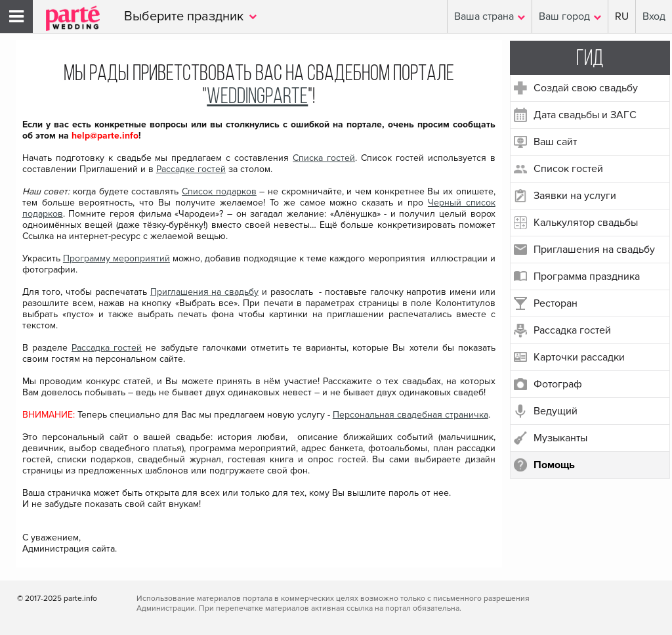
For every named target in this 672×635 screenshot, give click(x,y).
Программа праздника (587, 276)
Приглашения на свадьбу (594, 250)
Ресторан (556, 303)
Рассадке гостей (191, 169)
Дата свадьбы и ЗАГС (585, 115)
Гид (590, 59)
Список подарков (219, 191)
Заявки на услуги (575, 196)
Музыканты (560, 438)
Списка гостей (324, 158)
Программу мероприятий (116, 258)
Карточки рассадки (579, 357)
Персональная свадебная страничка (410, 415)
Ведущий (556, 411)
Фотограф (558, 384)
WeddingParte (257, 98)
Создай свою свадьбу (586, 88)
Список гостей (568, 169)
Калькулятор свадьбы (586, 223)
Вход (654, 16)
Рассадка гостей (572, 330)
